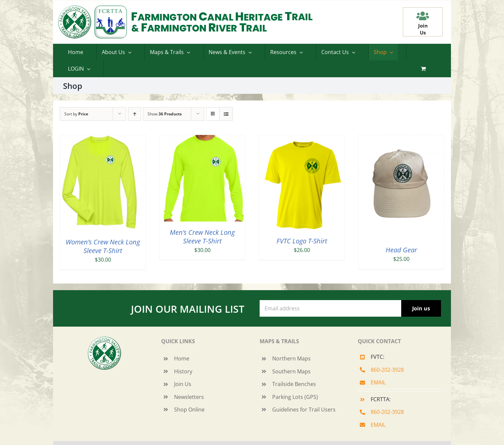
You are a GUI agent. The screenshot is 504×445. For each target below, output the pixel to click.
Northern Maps (291, 358)
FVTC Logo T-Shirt (302, 241)
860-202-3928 (387, 370)
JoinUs (423, 29)
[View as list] (226, 114)
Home (182, 358)
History (183, 371)
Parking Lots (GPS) (295, 397)
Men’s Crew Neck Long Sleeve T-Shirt (202, 237)
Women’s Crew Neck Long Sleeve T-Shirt (103, 246)
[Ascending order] (134, 114)
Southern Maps (291, 371)
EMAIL (378, 382)
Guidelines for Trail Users (304, 410)
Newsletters (189, 397)
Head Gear (401, 250)
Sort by (76, 114)
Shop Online (189, 410)
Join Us (183, 384)
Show (165, 114)
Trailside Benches (294, 384)
